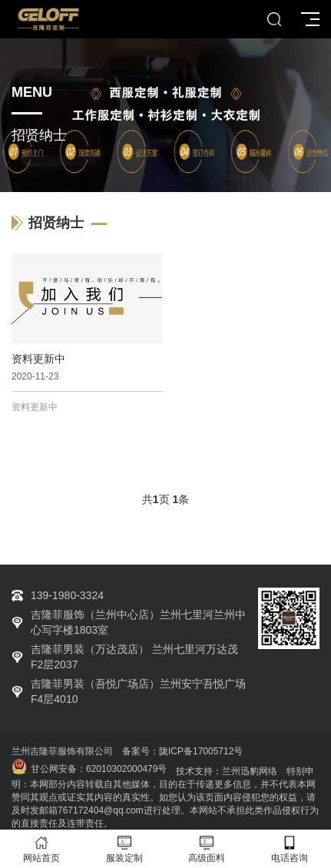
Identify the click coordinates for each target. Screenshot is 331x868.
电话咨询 (290, 849)
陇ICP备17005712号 (201, 751)
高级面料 (207, 849)
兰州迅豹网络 (250, 771)
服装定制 (124, 849)
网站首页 (41, 849)
